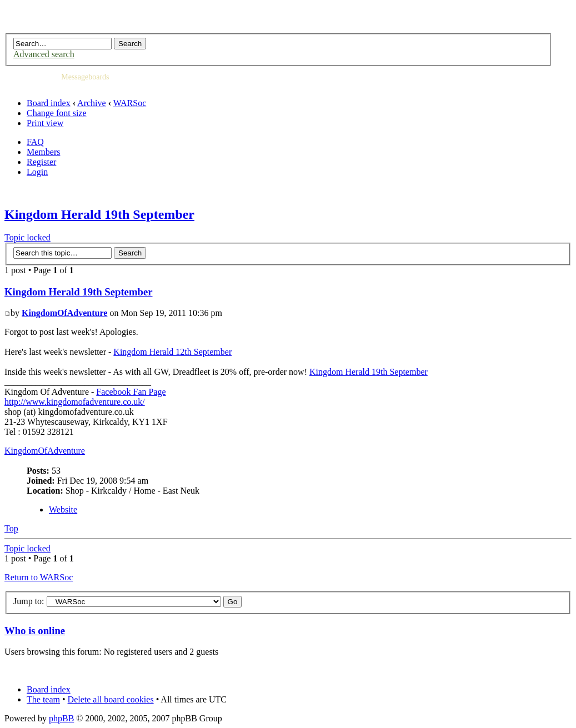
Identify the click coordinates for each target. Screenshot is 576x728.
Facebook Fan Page (131, 392)
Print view (45, 123)
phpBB (61, 718)
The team (43, 699)
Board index (49, 103)
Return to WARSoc (39, 577)
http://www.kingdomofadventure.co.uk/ (75, 402)
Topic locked (27, 237)
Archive (92, 103)
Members (43, 152)
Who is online (35, 631)
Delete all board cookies (111, 699)
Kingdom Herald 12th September (172, 352)
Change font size (57, 113)
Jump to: (29, 601)
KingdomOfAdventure (64, 313)
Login (37, 172)
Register (41, 162)
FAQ (35, 142)
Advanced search (44, 54)
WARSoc (130, 103)
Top (11, 528)
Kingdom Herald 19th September (99, 214)
